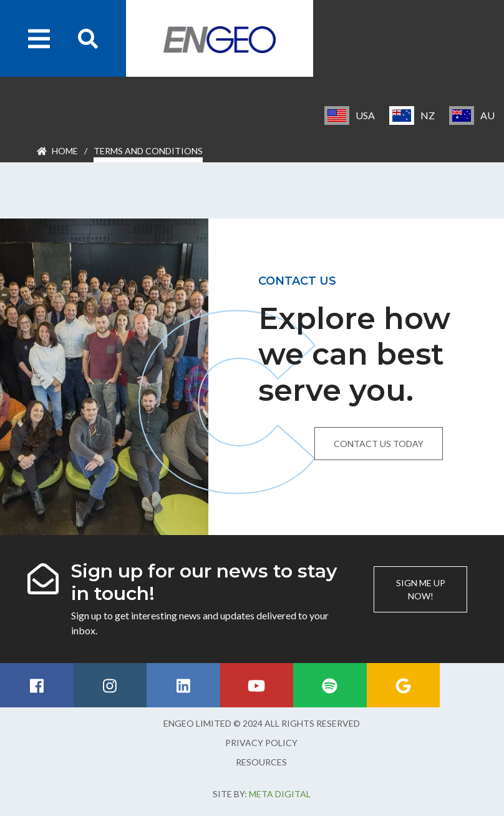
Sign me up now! (421, 589)
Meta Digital (280, 794)
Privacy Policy (261, 743)
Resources (261, 762)
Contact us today (379, 444)
